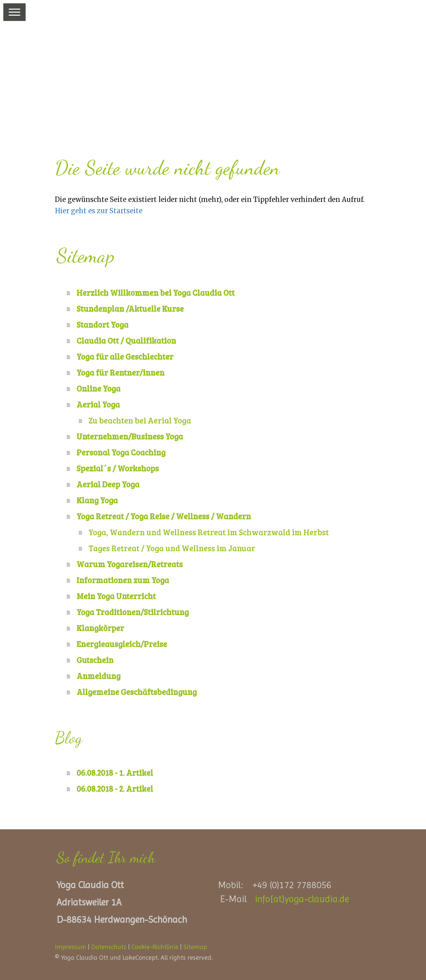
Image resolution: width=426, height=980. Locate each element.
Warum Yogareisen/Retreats (130, 564)
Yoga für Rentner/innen (120, 372)
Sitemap (195, 947)
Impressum (71, 947)
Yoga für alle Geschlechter (125, 356)
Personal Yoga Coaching (121, 452)
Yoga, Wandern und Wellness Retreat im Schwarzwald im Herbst (209, 532)
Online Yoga (99, 388)
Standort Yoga (103, 325)
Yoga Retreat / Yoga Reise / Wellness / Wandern (164, 516)
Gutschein (95, 660)
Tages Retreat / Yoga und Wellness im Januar (172, 548)
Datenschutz (109, 947)
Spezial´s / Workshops (118, 468)
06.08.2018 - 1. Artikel (115, 773)
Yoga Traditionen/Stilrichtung (133, 612)
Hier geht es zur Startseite (99, 211)
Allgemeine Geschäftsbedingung (137, 692)
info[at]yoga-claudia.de (302, 899)
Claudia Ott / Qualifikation (126, 340)
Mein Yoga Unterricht (116, 596)
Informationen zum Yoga (123, 580)
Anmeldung (99, 676)
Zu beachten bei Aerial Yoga (140, 420)
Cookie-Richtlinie (155, 947)
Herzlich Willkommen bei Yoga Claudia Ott (156, 293)
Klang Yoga (97, 500)
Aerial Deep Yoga (108, 484)
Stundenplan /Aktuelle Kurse (130, 309)
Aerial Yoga (98, 404)
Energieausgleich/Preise (122, 644)
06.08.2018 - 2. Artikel (115, 789)
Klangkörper (100, 628)
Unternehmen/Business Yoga (130, 436)
